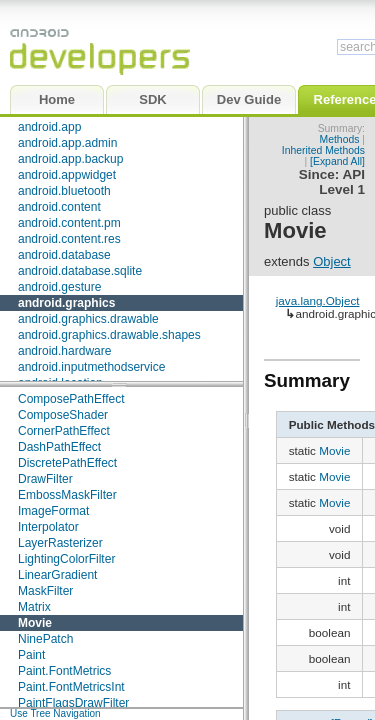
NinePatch (45, 639)
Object (332, 261)
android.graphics (66, 303)
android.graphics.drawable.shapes (109, 335)
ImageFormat (53, 511)
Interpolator (48, 527)
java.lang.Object (318, 300)
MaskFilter (45, 591)
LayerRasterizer (60, 543)
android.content (59, 207)
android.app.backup (70, 159)
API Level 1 (342, 182)
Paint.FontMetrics (64, 671)
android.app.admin (67, 143)
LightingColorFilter (66, 559)
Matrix (34, 607)
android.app (49, 127)
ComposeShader (63, 415)
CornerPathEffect (64, 431)
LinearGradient (57, 575)
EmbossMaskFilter (67, 495)
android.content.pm (69, 223)
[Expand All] (337, 161)
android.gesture (59, 287)
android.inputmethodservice (91, 367)
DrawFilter (45, 479)
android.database (64, 255)
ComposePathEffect (71, 399)
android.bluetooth (64, 191)
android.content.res (69, 239)
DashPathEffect (59, 447)
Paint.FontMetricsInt (71, 687)
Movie (35, 623)
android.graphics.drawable (88, 319)
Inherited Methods (323, 150)
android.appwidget (67, 175)
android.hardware (64, 351)
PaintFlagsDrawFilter (73, 703)
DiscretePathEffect (67, 463)
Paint (31, 655)
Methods (340, 139)
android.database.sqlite (80, 271)
